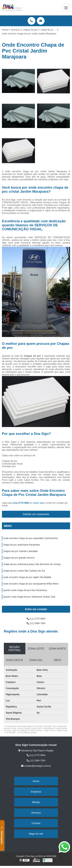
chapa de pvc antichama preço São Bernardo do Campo (32, 564)
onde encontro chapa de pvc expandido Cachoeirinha (31, 538)
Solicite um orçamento (36, 514)
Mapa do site (36, 834)
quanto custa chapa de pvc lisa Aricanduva (25, 590)
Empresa (36, 792)
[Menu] (66, 8)
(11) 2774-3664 (22, 503)
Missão (36, 802)
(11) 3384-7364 (36, 623)
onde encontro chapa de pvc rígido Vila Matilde (27, 577)
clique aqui (38, 503)
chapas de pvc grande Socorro (19, 558)
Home (36, 781)
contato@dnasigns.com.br (36, 766)
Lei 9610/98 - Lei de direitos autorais (21, 733)
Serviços (36, 813)
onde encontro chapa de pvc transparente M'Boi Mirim (31, 584)
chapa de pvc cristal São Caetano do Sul (24, 571)
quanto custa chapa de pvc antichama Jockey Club (29, 597)
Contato (36, 823)
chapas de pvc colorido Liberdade (20, 551)
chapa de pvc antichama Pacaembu (22, 545)
